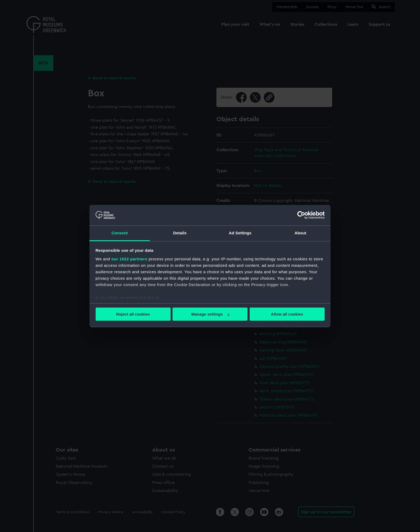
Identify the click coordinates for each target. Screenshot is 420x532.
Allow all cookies (287, 314)
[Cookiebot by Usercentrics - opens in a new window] (301, 215)
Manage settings (210, 314)
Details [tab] (180, 233)
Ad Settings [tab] (240, 233)
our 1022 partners (129, 259)
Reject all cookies (133, 314)
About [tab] (301, 233)
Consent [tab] (120, 233)
